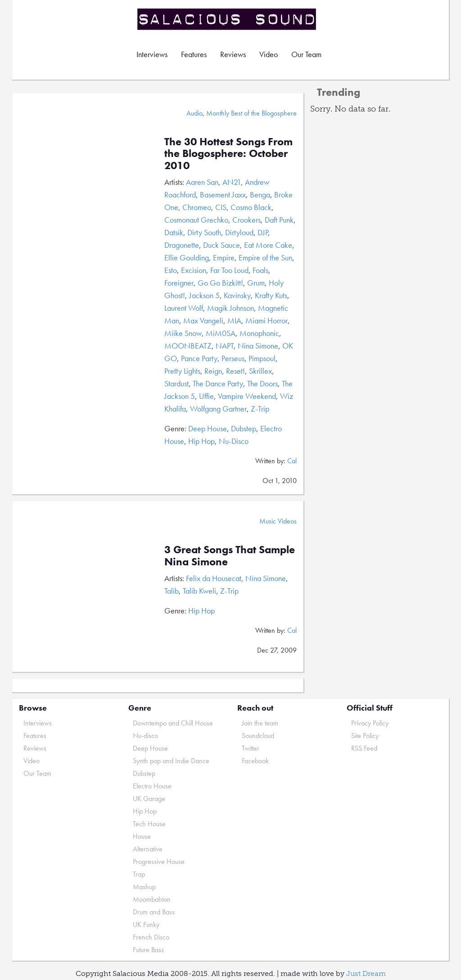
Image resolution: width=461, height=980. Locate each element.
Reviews (233, 54)
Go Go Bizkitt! (220, 283)
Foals (260, 270)
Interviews (152, 54)
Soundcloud (258, 736)
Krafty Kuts (271, 295)
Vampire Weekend (247, 396)
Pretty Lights (182, 371)
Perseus (233, 358)
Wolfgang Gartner (218, 409)
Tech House (149, 824)
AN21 (232, 182)
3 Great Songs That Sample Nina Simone (230, 555)
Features (194, 54)
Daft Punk (279, 220)
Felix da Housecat (214, 578)
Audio (194, 113)
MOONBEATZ (188, 346)
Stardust (176, 383)
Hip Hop (201, 441)
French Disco (151, 937)
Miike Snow (183, 333)
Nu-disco (145, 736)
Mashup (144, 887)
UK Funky (146, 924)
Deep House (208, 428)
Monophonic (259, 333)
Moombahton (152, 899)
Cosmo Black (251, 207)
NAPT (225, 346)
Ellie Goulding (187, 257)
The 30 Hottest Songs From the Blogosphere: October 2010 (228, 153)
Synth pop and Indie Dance (171, 761)
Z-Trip (260, 409)
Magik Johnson (230, 308)
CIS (221, 207)
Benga (260, 195)
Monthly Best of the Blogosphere (251, 113)
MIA (234, 320)
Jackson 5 (204, 295)
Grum (256, 283)
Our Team (306, 54)
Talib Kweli (199, 591)
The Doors (262, 383)
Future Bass (148, 950)
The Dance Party (218, 383)
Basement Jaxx (223, 195)
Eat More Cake (268, 245)
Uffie (206, 396)
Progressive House (159, 861)
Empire (224, 257)
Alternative (148, 849)
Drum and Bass (154, 912)
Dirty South (204, 232)
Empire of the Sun (265, 257)
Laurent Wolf (184, 308)
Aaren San (202, 182)
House (142, 836)
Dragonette (182, 245)
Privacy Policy (370, 723)
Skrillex (260, 371)
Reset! (235, 371)
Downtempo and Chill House (173, 723)
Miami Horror (267, 320)
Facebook (255, 761)
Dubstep (244, 428)
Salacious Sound (227, 19)
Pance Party (199, 358)
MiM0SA (221, 333)
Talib (172, 591)
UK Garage (149, 799)
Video (269, 54)
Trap (139, 874)
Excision (194, 270)
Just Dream (366, 973)
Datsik (174, 232)
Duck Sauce (221, 245)
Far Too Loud (229, 270)
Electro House (152, 786)
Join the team (260, 723)
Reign (213, 371)
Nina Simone (258, 346)
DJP (263, 232)
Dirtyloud (239, 232)
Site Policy (365, 736)
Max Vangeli (203, 320)
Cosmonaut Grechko (196, 220)
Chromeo (197, 207)
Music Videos (278, 521)
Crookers (246, 220)
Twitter (251, 748)
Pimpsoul (262, 358)
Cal (292, 461)
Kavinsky (237, 295)
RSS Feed (364, 748)
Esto (171, 270)
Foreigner (179, 283)
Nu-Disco (234, 441)
